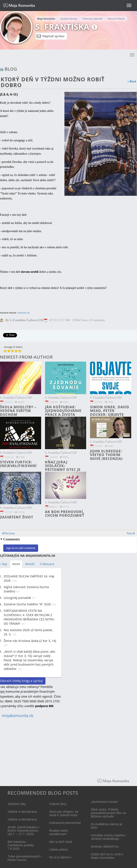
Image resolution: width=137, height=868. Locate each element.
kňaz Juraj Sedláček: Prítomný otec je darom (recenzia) (63, 468)
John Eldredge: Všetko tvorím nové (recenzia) (106, 455)
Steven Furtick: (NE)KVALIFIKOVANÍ (18, 464)
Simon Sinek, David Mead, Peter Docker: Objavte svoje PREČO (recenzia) (110, 415)
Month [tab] (30, 564)
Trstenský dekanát (92, 19)
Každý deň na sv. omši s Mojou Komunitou (107, 856)
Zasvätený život (17, 517)
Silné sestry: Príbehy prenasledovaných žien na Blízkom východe (108, 813)
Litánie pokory (58, 849)
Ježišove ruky (17, 804)
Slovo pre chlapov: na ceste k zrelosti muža (64, 813)
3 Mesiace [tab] (47, 564)
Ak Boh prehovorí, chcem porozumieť (65, 514)
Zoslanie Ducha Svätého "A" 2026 (27, 604)
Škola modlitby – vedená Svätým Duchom (18, 411)
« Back (132, 81)
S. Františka (62, 27)
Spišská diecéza (69, 19)
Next (130, 533)
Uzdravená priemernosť (65, 823)
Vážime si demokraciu (22, 812)
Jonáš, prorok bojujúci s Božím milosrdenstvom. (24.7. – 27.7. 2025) (23, 831)
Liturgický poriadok (17, 598)
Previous (10, 533)
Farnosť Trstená (116, 19)
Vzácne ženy (58, 804)
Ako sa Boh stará (61, 842)
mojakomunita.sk (17, 716)
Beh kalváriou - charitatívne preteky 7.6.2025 (21, 845)
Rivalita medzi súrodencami (58, 832)
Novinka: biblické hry (105, 846)
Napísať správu (51, 36)
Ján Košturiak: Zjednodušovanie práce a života (63, 411)
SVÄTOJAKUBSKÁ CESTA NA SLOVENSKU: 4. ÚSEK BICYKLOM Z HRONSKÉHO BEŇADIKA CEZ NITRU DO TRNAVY (29, 617)
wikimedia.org (23, 313)
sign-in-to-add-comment (21, 548)
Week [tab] (16, 564)
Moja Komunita (46, 19)
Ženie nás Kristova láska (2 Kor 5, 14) (30, 641)
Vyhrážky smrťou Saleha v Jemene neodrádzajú (108, 837)
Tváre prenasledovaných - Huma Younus (25, 858)
